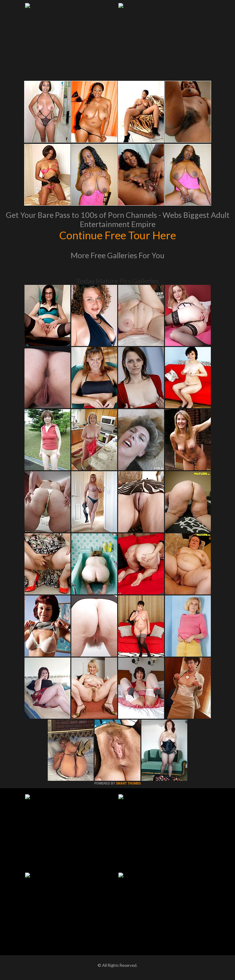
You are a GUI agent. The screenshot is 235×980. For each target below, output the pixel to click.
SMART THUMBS (128, 783)
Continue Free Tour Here (117, 235)
